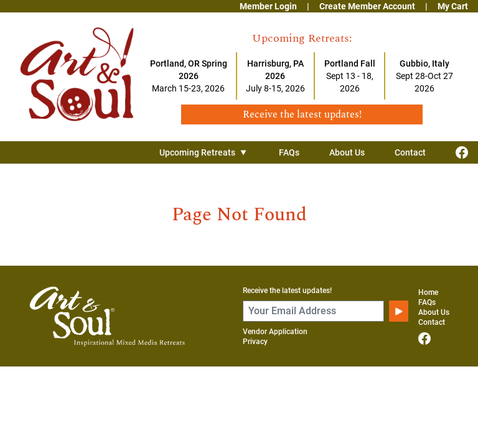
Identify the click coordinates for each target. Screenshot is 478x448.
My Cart (453, 6)
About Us (347, 152)
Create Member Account (367, 6)
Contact (410, 152)
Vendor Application (275, 332)
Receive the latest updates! (287, 291)
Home (428, 292)
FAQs (289, 152)
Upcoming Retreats (204, 152)
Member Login (268, 6)
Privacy (255, 342)
